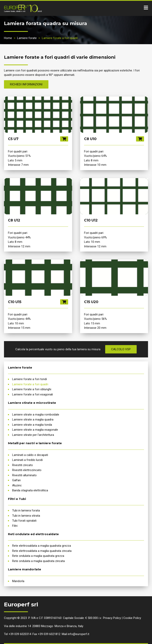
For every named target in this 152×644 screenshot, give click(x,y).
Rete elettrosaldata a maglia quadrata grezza (42, 546)
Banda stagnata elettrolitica (30, 490)
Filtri (15, 526)
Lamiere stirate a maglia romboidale (36, 415)
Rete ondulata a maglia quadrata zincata (38, 561)
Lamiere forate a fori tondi (29, 379)
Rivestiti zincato (23, 465)
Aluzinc (17, 485)
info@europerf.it (78, 634)
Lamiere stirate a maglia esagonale (35, 430)
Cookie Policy (132, 618)
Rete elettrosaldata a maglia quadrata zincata (42, 551)
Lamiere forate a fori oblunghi (32, 389)
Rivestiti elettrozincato (27, 470)
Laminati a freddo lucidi (27, 460)
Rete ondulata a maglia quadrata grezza (38, 556)
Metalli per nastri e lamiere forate (35, 443)
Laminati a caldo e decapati (30, 455)
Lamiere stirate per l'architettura (33, 435)
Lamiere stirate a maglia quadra (33, 420)
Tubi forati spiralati (24, 521)
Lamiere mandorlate (25, 569)
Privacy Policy (112, 618)
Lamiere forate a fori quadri (30, 384)
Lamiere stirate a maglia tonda (32, 425)
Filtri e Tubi (17, 499)
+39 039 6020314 (20, 634)
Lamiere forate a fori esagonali (32, 394)
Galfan (16, 480)
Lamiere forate (27, 38)
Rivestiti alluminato (24, 475)
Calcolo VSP (121, 349)
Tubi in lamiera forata (26, 510)
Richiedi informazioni (26, 84)
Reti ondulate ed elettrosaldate (33, 534)
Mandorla (18, 581)
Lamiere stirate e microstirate (32, 403)
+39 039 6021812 (49, 634)
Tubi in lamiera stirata (26, 516)
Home (8, 38)
